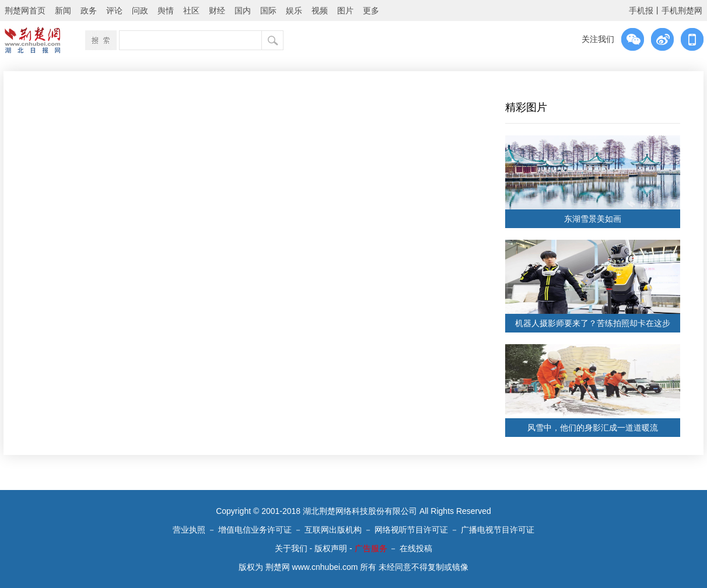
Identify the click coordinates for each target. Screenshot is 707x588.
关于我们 (291, 548)
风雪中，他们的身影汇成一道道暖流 (593, 428)
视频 (320, 10)
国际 (268, 10)
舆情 (166, 10)
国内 (243, 10)
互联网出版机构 (333, 530)
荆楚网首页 (25, 10)
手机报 (641, 10)
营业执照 (189, 530)
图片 (345, 10)
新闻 (63, 10)
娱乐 (294, 10)
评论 (114, 10)
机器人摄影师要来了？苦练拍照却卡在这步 (593, 323)
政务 (89, 10)
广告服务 (371, 548)
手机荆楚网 (682, 10)
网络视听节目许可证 (411, 530)
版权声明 (331, 548)
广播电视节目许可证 (498, 530)
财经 (217, 10)
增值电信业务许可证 (255, 530)
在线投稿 (416, 548)
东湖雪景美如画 (593, 219)
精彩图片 (526, 107)
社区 (191, 10)
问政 (140, 10)
